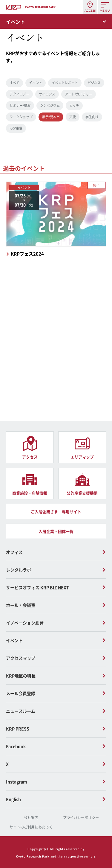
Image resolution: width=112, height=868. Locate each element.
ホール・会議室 (21, 605)
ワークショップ (21, 117)
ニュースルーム (21, 711)
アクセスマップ (21, 658)
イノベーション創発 (25, 623)
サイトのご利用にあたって (31, 827)
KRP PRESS (18, 729)
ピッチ (74, 105)
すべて (14, 83)
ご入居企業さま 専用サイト (56, 511)
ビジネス (94, 83)
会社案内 (31, 817)
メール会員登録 (21, 693)
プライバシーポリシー (81, 817)
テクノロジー (19, 94)
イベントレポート (65, 83)
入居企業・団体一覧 (56, 531)
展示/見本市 (51, 117)
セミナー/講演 (20, 105)
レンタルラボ (19, 570)
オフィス (14, 552)
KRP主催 (16, 128)
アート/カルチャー (79, 94)
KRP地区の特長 (21, 676)
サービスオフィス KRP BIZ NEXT (37, 587)
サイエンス (47, 94)
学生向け (92, 117)
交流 (73, 117)
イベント (36, 83)
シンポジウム (50, 105)
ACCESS (90, 10)
